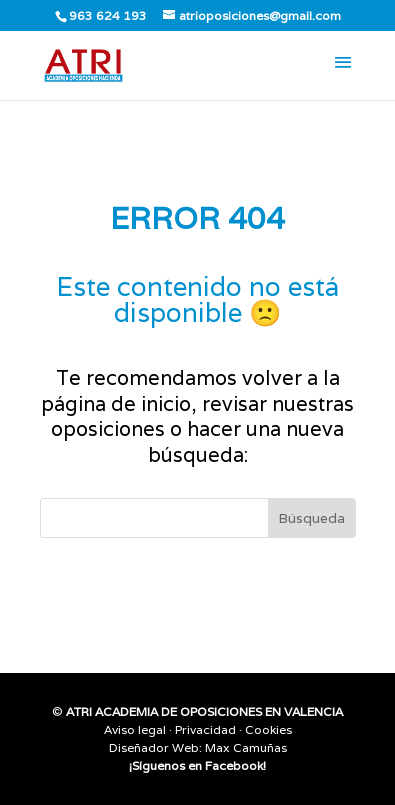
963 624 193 (108, 15)
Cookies (268, 729)
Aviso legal (135, 729)
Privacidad (205, 729)
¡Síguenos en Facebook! (197, 765)
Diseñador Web (154, 747)
